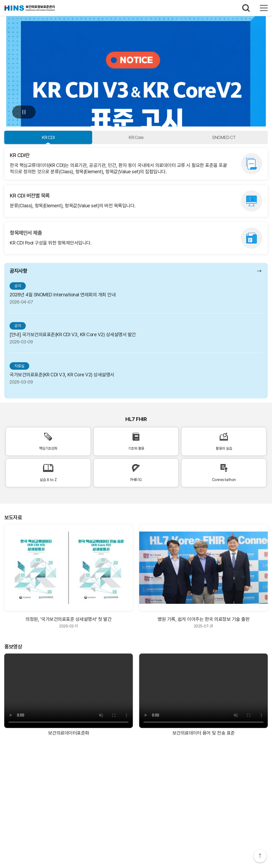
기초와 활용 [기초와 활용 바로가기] (136, 442)
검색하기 (246, 8)
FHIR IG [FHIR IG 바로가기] (136, 473)
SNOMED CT (224, 137)
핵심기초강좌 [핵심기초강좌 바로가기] (48, 442)
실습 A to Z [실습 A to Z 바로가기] (48, 473)
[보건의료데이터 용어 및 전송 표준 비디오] (203, 691)
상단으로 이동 (260, 856)
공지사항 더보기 (260, 271)
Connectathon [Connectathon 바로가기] (224, 473)
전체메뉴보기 (264, 8)
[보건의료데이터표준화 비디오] (69, 691)
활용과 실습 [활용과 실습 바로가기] (224, 442)
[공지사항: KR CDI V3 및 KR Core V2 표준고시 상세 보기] (136, 65)
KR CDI (48, 137)
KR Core (136, 137)
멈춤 (24, 112)
